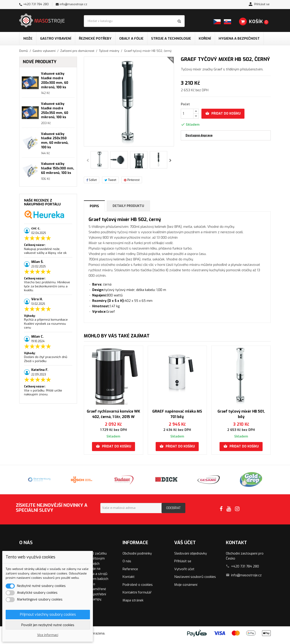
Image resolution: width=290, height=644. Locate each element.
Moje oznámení (186, 585)
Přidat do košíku (223, 113)
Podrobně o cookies (138, 585)
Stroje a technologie (171, 38)
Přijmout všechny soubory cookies (48, 614)
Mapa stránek (133, 600)
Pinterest (132, 180)
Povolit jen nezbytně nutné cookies (48, 625)
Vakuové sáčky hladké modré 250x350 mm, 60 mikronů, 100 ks (55, 111)
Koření (205, 38)
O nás (127, 561)
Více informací (48, 635)
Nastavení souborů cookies (195, 577)
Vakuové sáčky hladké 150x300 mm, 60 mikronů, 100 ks (58, 168)
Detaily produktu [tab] (128, 206)
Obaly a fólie (131, 38)
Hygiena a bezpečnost (239, 38)
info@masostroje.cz (73, 4)
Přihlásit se (183, 561)
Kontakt (129, 577)
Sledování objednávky (191, 553)
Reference (130, 569)
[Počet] (187, 114)
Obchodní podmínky (137, 553)
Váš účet (185, 543)
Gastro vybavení (56, 38)
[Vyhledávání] (134, 21)
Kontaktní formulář (137, 592)
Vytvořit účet (184, 569)
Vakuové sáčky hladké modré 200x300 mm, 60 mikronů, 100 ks (55, 80)
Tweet (110, 180)
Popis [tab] (94, 206)
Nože (28, 38)
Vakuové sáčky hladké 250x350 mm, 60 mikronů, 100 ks (55, 141)
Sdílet (92, 180)
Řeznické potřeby (95, 38)
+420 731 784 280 (36, 4)
